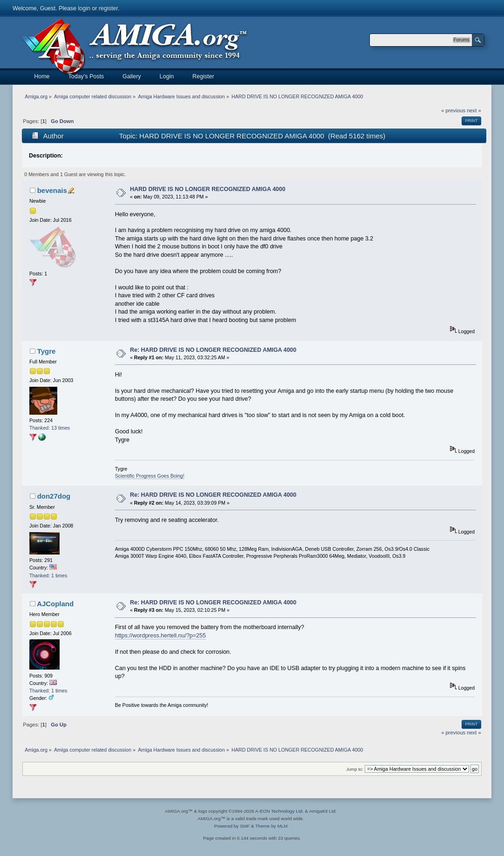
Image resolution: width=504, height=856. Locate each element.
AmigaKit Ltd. (323, 811)
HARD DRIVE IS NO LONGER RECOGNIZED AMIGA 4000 (208, 189)
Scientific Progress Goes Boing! (150, 476)
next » (474, 110)
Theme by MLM (271, 826)
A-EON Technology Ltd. (279, 811)
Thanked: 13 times (50, 428)
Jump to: (355, 769)
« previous (453, 110)
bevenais (52, 190)
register (108, 8)
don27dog (54, 496)
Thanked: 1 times (48, 575)
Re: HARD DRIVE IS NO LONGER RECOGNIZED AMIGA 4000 (213, 350)
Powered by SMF (232, 826)
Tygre (47, 351)
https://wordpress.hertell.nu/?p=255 (160, 636)
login (84, 8)
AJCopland (55, 604)
